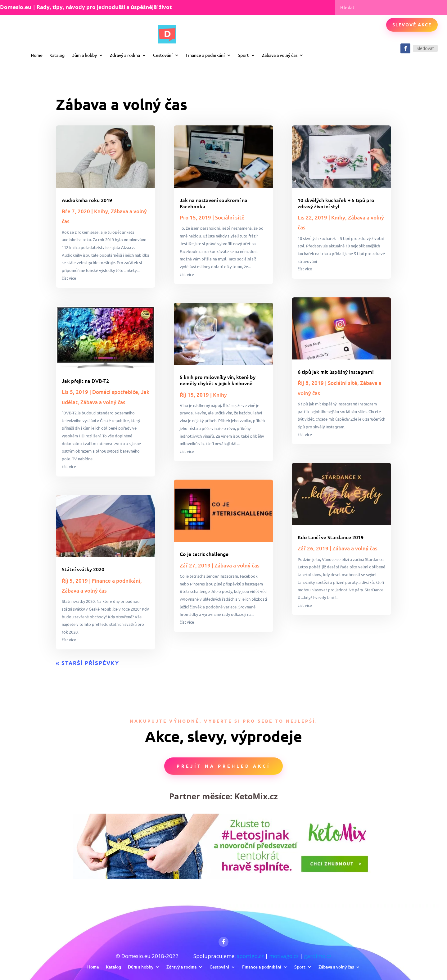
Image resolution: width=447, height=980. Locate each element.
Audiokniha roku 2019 (87, 200)
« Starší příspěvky (88, 663)
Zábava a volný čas (280, 55)
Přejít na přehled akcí (223, 766)
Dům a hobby (84, 55)
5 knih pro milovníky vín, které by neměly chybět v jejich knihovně (218, 380)
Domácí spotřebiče (115, 392)
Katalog (57, 55)
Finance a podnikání (205, 55)
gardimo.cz (318, 956)
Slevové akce (412, 25)
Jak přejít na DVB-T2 (85, 381)
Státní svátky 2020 (83, 569)
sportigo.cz (250, 956)
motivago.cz (284, 956)
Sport (243, 55)
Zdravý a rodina (125, 55)
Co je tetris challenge (204, 554)
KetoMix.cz (256, 796)
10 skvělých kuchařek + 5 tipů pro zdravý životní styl (336, 203)
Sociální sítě (230, 217)
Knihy (101, 211)
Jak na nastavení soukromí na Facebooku (214, 203)
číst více (69, 278)
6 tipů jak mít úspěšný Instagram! (336, 372)
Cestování (163, 55)
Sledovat (425, 48)
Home (37, 55)
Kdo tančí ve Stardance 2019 (331, 537)
